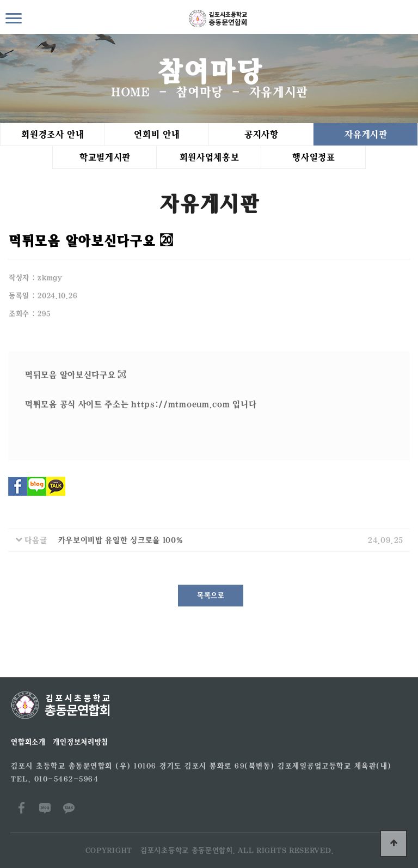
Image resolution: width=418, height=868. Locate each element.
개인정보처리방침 (80, 742)
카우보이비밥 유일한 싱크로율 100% (120, 540)
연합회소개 (28, 742)
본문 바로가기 (0, 0)
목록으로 (210, 596)
